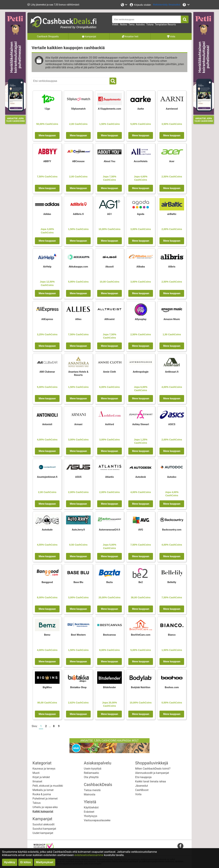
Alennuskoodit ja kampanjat (152, 773)
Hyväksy (10, 862)
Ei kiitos (26, 862)
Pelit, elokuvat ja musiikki (48, 786)
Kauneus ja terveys (44, 769)
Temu (131, 24)
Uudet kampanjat (43, 833)
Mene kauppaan (47, 135)
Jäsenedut (142, 786)
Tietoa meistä (92, 790)
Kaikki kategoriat (43, 811)
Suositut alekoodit (43, 824)
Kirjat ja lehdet (41, 777)
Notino (124, 24)
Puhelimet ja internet (45, 799)
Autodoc (140, 24)
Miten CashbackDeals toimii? (153, 769)
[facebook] (180, 846)
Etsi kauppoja (143, 777)
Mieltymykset (45, 862)
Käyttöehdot (91, 807)
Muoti (36, 773)
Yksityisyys (91, 816)
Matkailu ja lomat (43, 790)
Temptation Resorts (165, 24)
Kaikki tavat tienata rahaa (150, 781)
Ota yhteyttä (91, 777)
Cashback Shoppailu (48, 36)
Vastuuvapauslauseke (97, 820)
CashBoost (142, 790)
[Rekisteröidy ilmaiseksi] (167, 5)
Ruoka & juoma (42, 794)
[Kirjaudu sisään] (140, 5)
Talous (37, 803)
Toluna (150, 24)
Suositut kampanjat (44, 829)
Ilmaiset (37, 781)
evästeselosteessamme (89, 855)
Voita (138, 794)
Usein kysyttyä (93, 769)
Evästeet (89, 812)
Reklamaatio (91, 773)
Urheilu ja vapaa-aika (45, 807)
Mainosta (90, 794)
